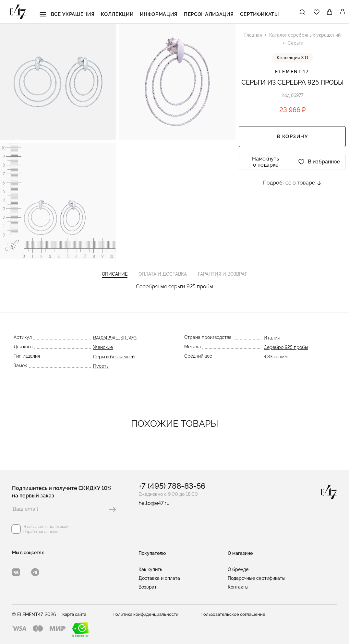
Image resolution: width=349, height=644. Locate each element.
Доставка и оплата (159, 578)
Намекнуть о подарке (265, 163)
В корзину (292, 138)
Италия (272, 343)
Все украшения (77, 13)
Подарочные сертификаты (257, 578)
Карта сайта (76, 614)
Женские (102, 353)
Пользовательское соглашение (235, 614)
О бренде (238, 569)
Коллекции (122, 13)
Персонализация (204, 13)
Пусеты (101, 372)
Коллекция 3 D (292, 59)
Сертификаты (250, 13)
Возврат (148, 587)
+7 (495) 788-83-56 (172, 486)
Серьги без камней (113, 362)
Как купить (150, 569)
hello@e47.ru (154, 503)
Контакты (238, 587)
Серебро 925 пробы (286, 353)
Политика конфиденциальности (147, 614)
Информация (160, 13)
